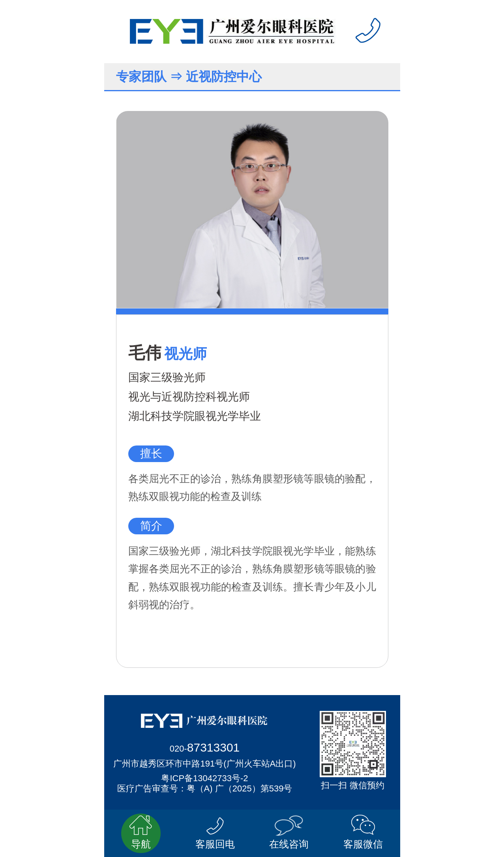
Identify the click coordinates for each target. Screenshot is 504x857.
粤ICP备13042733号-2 (204, 778)
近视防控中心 (224, 77)
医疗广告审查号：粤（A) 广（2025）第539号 (205, 788)
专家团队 (141, 77)
